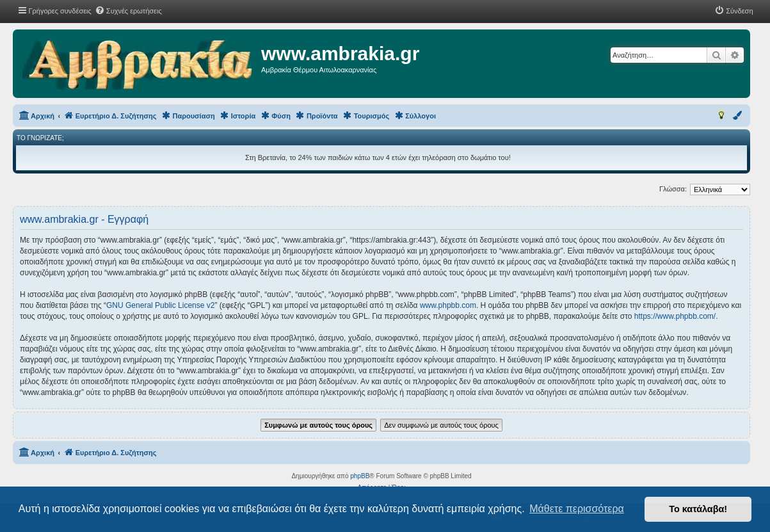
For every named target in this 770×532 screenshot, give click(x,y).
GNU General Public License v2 (160, 305)
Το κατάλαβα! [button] (698, 509)
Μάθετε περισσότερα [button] (577, 509)
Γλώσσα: (673, 189)
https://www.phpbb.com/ (675, 316)
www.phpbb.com (448, 305)
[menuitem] (128, 11)
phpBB (360, 476)
